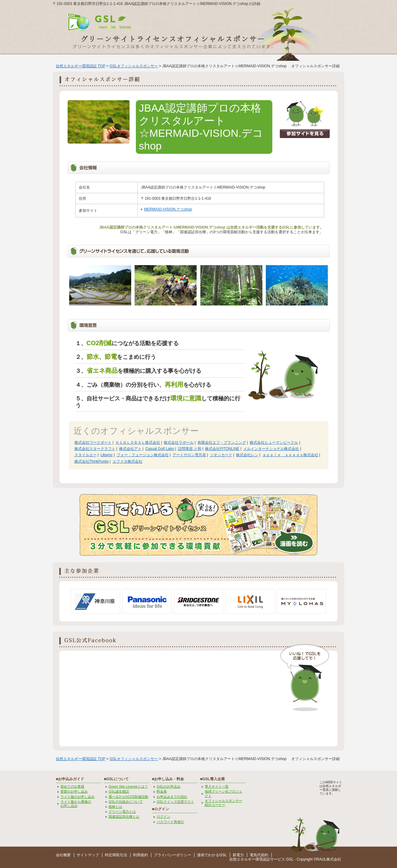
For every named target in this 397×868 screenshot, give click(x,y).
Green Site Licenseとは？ (128, 786)
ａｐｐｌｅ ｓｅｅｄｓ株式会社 (290, 455)
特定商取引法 (116, 855)
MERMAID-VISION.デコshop (168, 209)
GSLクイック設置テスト (175, 802)
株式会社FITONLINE (222, 449)
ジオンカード (221, 455)
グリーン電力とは (122, 812)
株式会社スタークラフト (95, 449)
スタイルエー (86, 455)
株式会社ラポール (179, 443)
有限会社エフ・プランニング (222, 443)
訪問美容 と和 (190, 449)
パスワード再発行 (170, 822)
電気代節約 (259, 855)
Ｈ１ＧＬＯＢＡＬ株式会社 (138, 443)
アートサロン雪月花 (189, 455)
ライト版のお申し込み (78, 797)
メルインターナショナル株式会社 (271, 449)
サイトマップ (88, 855)
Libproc (107, 455)
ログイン (163, 817)
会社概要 (63, 855)
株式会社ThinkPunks (92, 461)
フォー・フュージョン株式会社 (143, 455)
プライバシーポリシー (172, 855)
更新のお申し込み (74, 791)
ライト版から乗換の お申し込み (76, 804)
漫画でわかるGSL (212, 855)
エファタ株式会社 (127, 461)
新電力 (238, 855)
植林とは (115, 807)
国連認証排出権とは (124, 817)
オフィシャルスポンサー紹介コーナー (223, 803)
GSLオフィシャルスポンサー (134, 66)
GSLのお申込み (169, 786)
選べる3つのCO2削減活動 (128, 797)
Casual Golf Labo (160, 449)
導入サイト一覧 (217, 786)
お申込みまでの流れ (172, 797)
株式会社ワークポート (93, 443)
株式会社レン (247, 455)
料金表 (162, 791)
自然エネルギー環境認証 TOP (81, 66)
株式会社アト (130, 449)
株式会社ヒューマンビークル (274, 443)
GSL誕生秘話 (119, 791)
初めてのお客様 (72, 786)
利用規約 (141, 855)
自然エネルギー (242, 859)
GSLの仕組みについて (126, 802)
